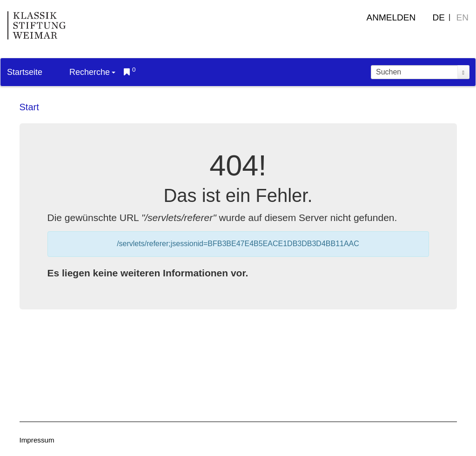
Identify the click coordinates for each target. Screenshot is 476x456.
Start (29, 107)
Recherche (92, 72)
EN (463, 17)
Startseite (25, 72)
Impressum (37, 440)
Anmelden (391, 17)
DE (439, 17)
